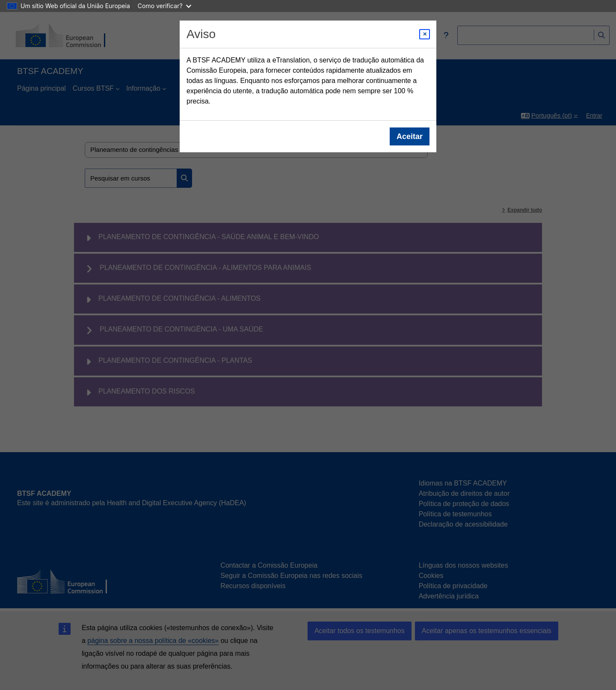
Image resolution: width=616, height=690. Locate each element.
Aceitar (410, 136)
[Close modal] (425, 34)
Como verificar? (164, 6)
